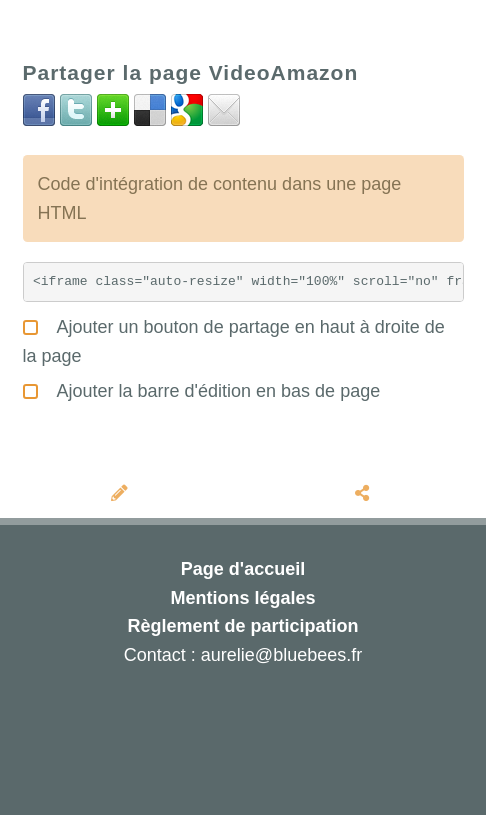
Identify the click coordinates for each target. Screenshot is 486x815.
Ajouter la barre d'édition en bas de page (202, 388)
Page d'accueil (243, 569)
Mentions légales (242, 598)
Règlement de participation (242, 626)
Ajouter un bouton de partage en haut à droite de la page (234, 339)
